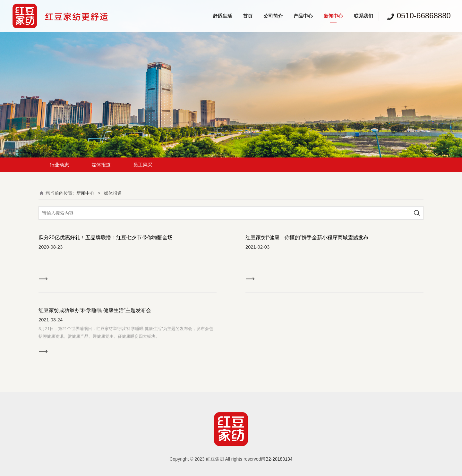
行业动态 (59, 165)
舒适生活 (222, 16)
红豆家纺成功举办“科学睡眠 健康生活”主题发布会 (95, 310)
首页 (248, 16)
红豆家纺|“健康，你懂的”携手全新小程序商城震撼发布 (307, 237)
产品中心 (303, 16)
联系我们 (364, 16)
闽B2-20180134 (277, 459)
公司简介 (273, 16)
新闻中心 (333, 16)
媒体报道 (101, 165)
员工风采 (143, 165)
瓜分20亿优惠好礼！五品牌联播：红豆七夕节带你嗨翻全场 (106, 237)
